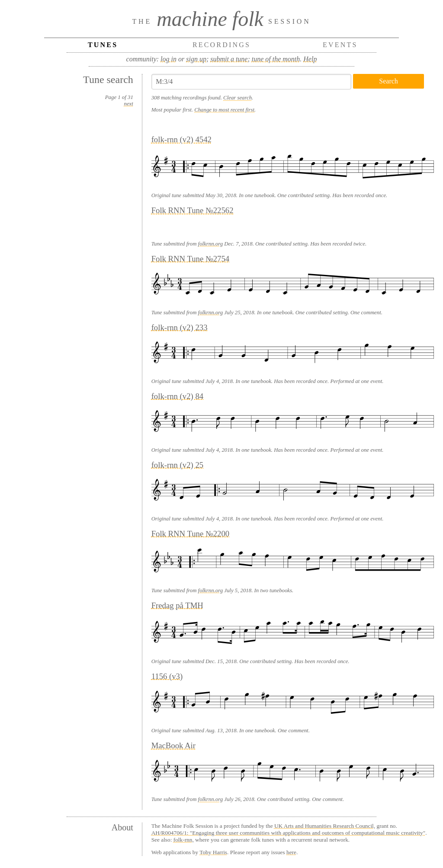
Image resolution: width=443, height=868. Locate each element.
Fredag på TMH (177, 605)
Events (340, 45)
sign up (196, 59)
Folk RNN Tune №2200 (191, 534)
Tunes (103, 45)
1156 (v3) (167, 676)
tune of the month (276, 59)
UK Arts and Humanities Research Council (324, 826)
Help (310, 59)
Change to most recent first (224, 110)
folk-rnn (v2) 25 (178, 465)
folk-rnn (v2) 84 (178, 396)
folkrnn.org (210, 244)
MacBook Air (173, 745)
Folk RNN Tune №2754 (191, 259)
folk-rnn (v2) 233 (180, 327)
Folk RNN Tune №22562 (193, 210)
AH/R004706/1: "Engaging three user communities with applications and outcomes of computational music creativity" (288, 833)
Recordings (221, 45)
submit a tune (229, 59)
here (291, 852)
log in (169, 59)
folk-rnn (183, 840)
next (129, 104)
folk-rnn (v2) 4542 (181, 139)
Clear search (238, 98)
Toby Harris (213, 852)
